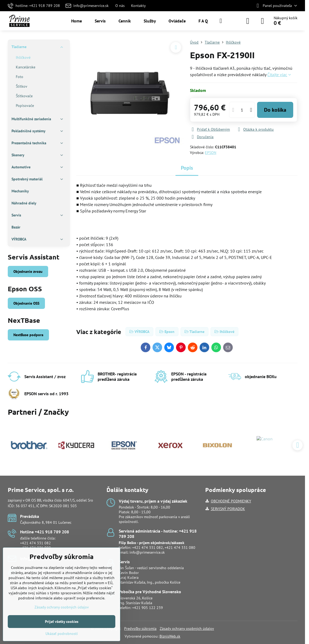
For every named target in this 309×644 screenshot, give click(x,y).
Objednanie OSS (26, 303)
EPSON (211, 153)
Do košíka (275, 110)
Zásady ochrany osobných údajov (187, 629)
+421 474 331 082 (35, 543)
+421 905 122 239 (148, 608)
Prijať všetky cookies (62, 622)
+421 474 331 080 (180, 548)
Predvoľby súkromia (140, 629)
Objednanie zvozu (28, 271)
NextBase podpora (28, 335)
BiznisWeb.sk (170, 636)
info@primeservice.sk (147, 552)
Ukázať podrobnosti (62, 634)
